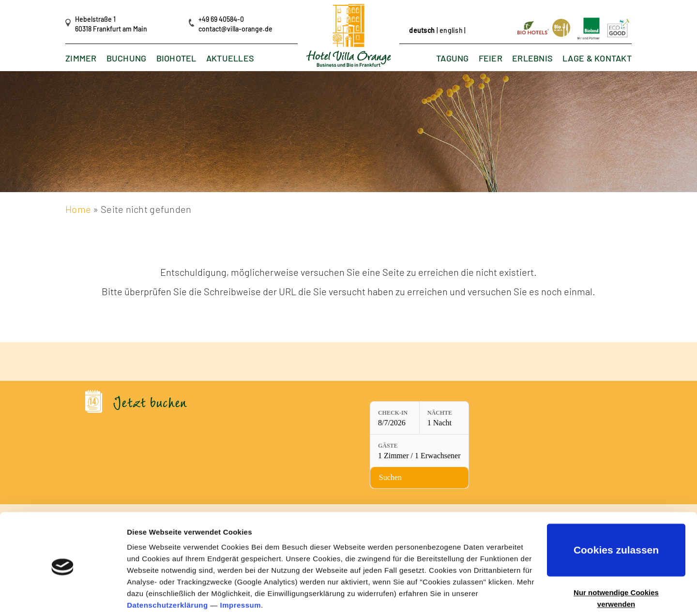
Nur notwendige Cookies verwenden (616, 563)
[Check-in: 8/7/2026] (319, 418)
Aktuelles (230, 59)
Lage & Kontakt (597, 59)
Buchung (127, 59)
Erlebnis (532, 59)
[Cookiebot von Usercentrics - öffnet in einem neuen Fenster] (63, 597)
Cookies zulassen (616, 515)
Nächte (364, 413)
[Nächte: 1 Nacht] (368, 418)
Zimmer (81, 59)
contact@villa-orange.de (235, 29)
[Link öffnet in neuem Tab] (534, 27)
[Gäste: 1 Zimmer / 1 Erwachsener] (442, 418)
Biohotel (176, 59)
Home (78, 209)
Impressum (241, 570)
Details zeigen (151, 597)
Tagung (453, 59)
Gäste (411, 413)
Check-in (318, 413)
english (451, 30)
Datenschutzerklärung (167, 570)
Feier (490, 59)
